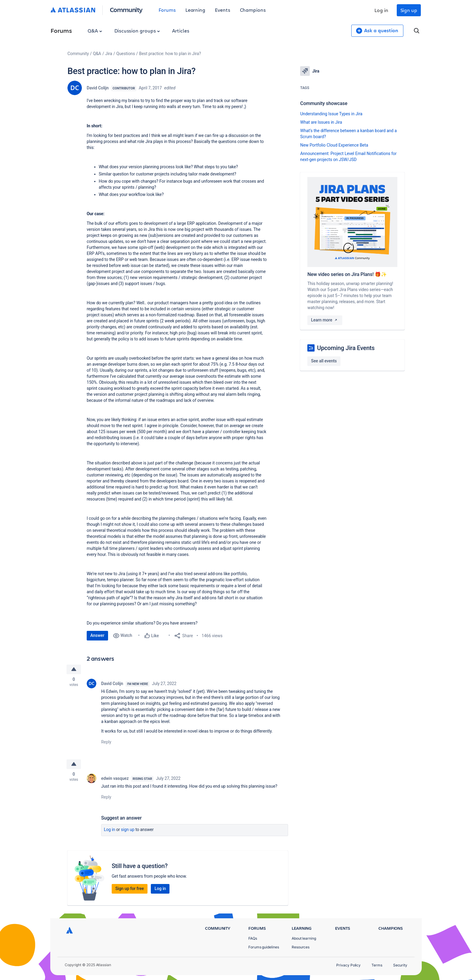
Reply (106, 742)
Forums (167, 10)
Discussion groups (137, 31)
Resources (301, 947)
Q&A (95, 31)
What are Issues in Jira (321, 122)
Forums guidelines (264, 947)
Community (126, 9)
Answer (97, 635)
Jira (109, 54)
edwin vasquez (115, 779)
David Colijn (98, 88)
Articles (181, 31)
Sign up (409, 10)
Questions (126, 54)
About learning (304, 938)
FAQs (253, 938)
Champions (253, 10)
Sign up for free (130, 889)
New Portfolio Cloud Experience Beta (334, 145)
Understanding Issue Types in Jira (331, 114)
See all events (324, 361)
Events (223, 10)
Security (400, 965)
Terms (377, 965)
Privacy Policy (348, 965)
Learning (195, 10)
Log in (381, 10)
